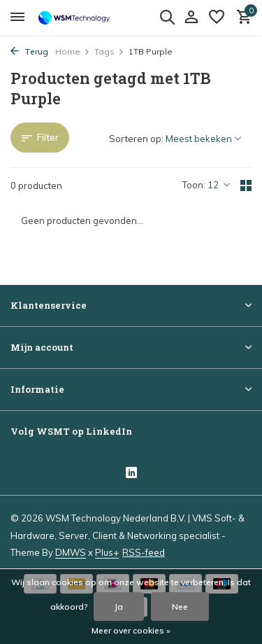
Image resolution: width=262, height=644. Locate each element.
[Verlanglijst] (217, 17)
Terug (29, 51)
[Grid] (246, 185)
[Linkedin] (131, 474)
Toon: (194, 185)
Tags (109, 51)
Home (73, 51)
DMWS (71, 552)
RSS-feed (144, 552)
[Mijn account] (191, 17)
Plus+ (107, 552)
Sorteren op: (136, 139)
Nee (180, 607)
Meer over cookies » (131, 630)
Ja (119, 607)
